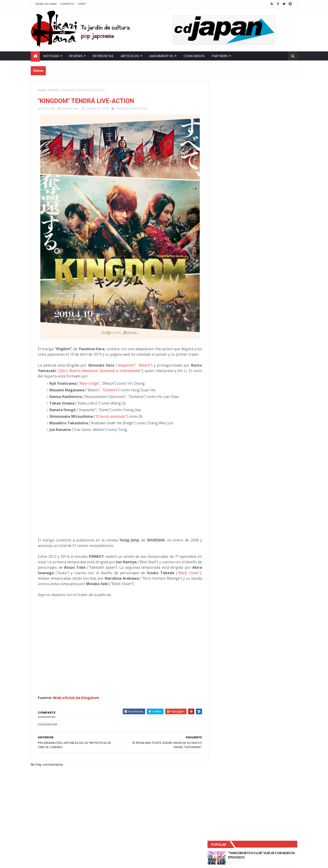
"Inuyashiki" (124, 371)
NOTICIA (54, 90)
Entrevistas (103, 56)
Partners (220, 56)
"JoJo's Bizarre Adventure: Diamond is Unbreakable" (99, 376)
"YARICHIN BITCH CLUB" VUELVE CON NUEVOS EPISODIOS (262, 96)
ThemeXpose (111, 862)
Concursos (194, 56)
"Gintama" (110, 396)
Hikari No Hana (46, 4)
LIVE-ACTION (139, 109)
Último (235, 150)
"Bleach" (142, 371)
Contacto (67, 4)
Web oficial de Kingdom (76, 703)
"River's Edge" (89, 389)
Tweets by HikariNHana (232, 177)
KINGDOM (123, 109)
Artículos (130, 56)
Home (42, 90)
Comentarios (277, 150)
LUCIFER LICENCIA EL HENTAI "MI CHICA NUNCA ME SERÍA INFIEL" (263, 114)
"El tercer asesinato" (111, 422)
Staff (82, 4)
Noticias (51, 56)
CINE (53, 109)
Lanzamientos (161, 56)
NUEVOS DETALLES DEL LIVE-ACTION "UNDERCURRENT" (262, 132)
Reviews (76, 56)
